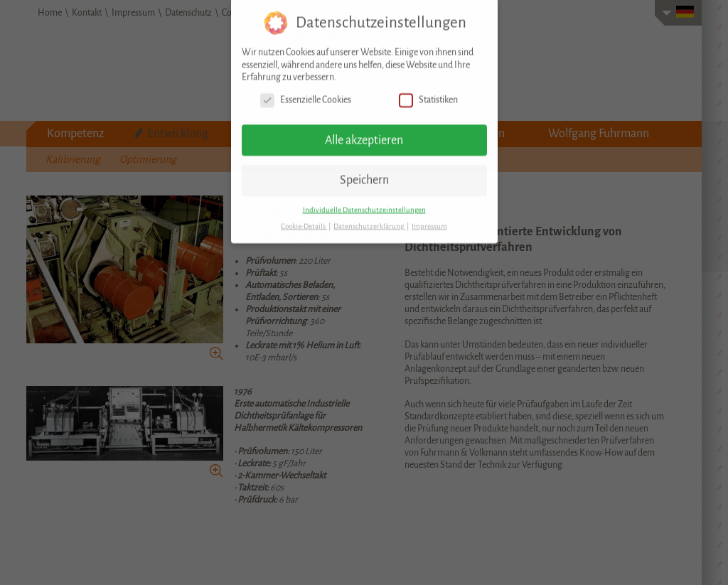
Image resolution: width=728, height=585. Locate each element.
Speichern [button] (364, 173)
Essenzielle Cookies (306, 92)
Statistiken (428, 92)
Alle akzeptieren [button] (364, 132)
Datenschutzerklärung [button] (369, 218)
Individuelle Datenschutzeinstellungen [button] (364, 202)
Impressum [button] (429, 218)
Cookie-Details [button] (304, 218)
